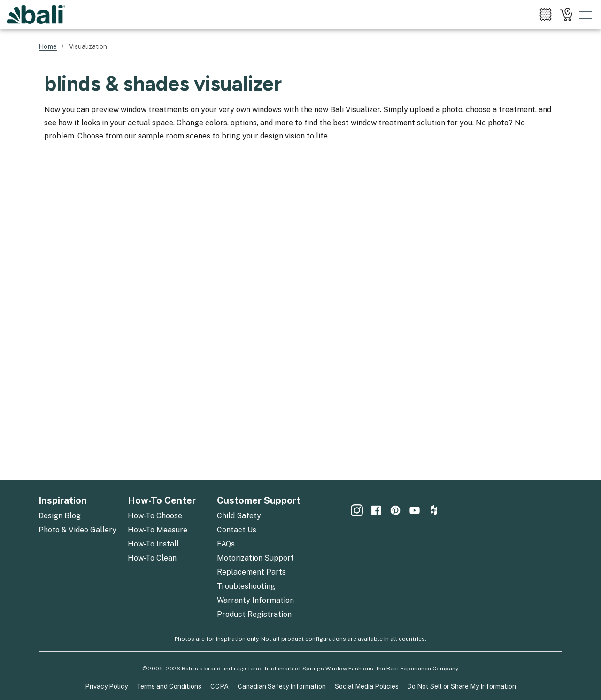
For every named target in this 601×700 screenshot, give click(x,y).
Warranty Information (255, 600)
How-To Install (153, 544)
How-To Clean (152, 558)
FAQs (226, 544)
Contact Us (237, 530)
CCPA (220, 686)
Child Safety (239, 516)
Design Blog (60, 516)
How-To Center (162, 500)
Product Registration (254, 614)
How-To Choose (155, 516)
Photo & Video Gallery (77, 530)
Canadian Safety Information (282, 686)
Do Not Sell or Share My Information (462, 686)
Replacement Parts (251, 572)
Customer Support (259, 500)
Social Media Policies (367, 686)
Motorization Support (255, 558)
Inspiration (63, 500)
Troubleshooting (246, 586)
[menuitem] (546, 15)
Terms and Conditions (169, 686)
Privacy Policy (106, 686)
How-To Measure (158, 530)
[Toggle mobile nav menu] (586, 15)
